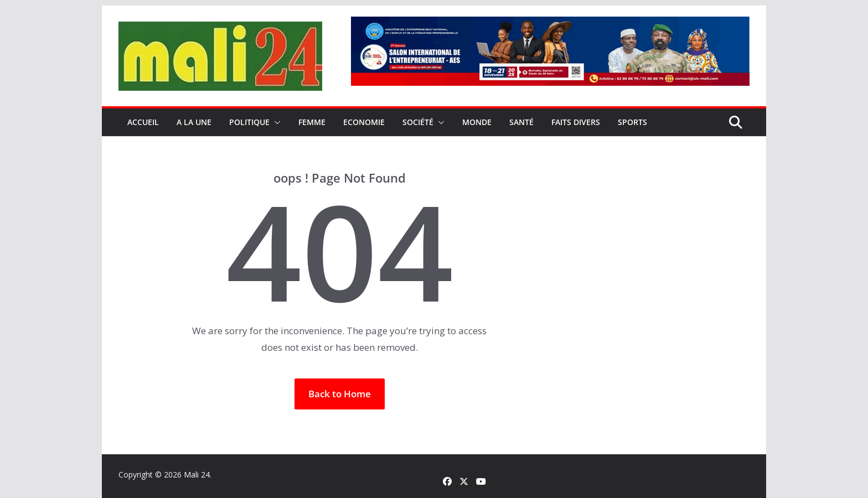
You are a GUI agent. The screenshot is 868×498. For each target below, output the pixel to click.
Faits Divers (576, 122)
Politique (249, 122)
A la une (194, 122)
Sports (632, 122)
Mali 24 (197, 474)
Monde (477, 122)
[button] (275, 122)
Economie (364, 122)
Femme (312, 122)
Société (418, 122)
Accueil (143, 122)
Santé (521, 122)
